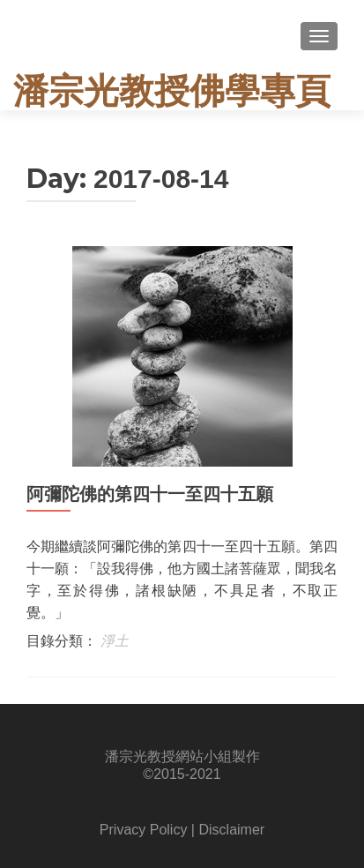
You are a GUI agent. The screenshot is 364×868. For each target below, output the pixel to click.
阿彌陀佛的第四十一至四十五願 (150, 494)
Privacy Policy (144, 830)
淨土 (115, 641)
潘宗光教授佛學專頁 (172, 91)
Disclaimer (231, 830)
